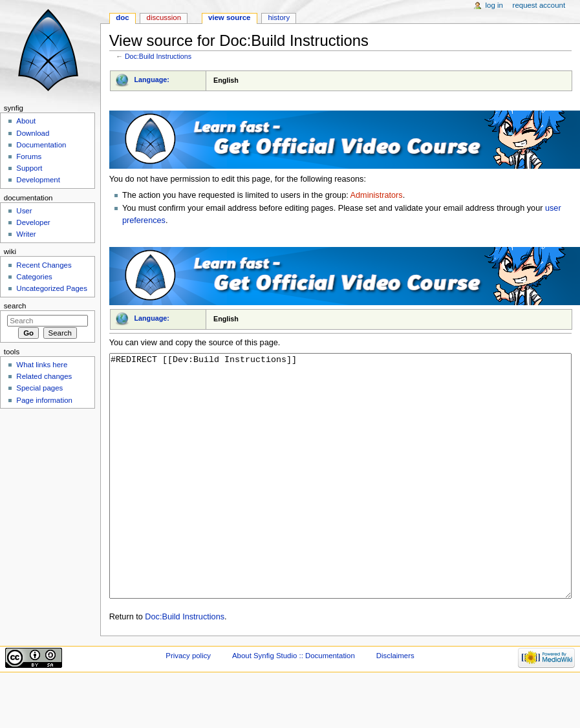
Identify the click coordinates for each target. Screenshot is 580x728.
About (26, 121)
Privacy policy (188, 704)
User (24, 211)
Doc (122, 17)
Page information (44, 400)
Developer (33, 222)
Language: (152, 80)
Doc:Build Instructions (158, 56)
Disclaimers (395, 704)
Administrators (377, 195)
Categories (34, 277)
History (279, 17)
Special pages (39, 388)
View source (230, 17)
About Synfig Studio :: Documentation (294, 704)
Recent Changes (44, 265)
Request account (539, 5)
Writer (26, 234)
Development (38, 180)
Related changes (44, 376)
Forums (29, 156)
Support (29, 168)
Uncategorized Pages (52, 288)
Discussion (164, 17)
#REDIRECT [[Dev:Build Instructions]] (341, 500)
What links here (42, 365)
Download (33, 133)
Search (15, 306)
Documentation (41, 145)
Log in (494, 5)
